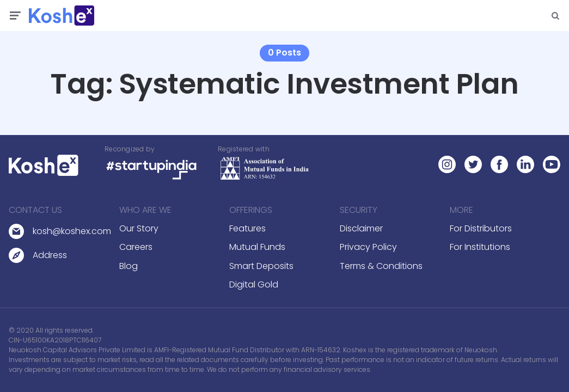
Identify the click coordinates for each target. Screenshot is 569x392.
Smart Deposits (261, 266)
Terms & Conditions (381, 266)
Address (50, 255)
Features (247, 228)
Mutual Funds (257, 247)
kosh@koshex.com (72, 231)
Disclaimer (361, 228)
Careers (136, 247)
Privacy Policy (368, 247)
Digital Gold (254, 284)
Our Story (139, 228)
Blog (129, 266)
